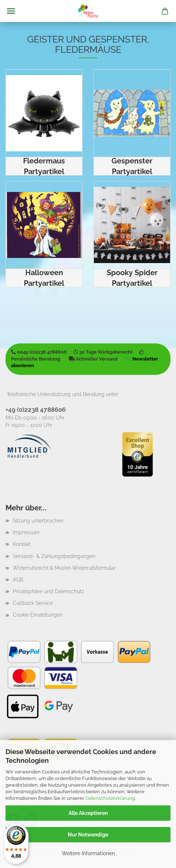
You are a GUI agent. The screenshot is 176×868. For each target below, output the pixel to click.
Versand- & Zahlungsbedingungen (54, 556)
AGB (18, 580)
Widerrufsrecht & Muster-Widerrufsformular (64, 568)
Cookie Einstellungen (38, 615)
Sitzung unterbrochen (38, 521)
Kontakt (22, 544)
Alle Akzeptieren (88, 813)
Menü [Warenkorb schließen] (11, 11)
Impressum (26, 532)
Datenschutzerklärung (110, 798)
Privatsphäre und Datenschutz (48, 591)
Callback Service (33, 603)
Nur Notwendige (88, 835)
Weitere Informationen (88, 853)
